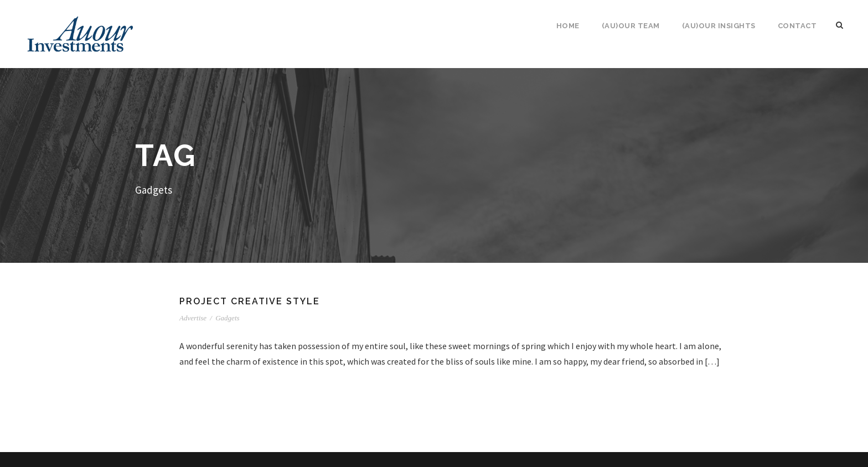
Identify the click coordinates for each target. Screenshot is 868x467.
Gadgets (227, 318)
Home (568, 26)
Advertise (193, 318)
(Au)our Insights (719, 26)
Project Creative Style (250, 301)
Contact (797, 26)
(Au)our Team (631, 26)
